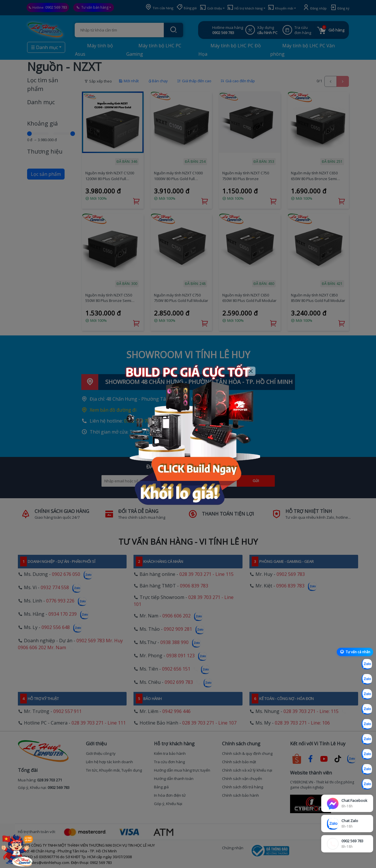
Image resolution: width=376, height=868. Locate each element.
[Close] (251, 371)
